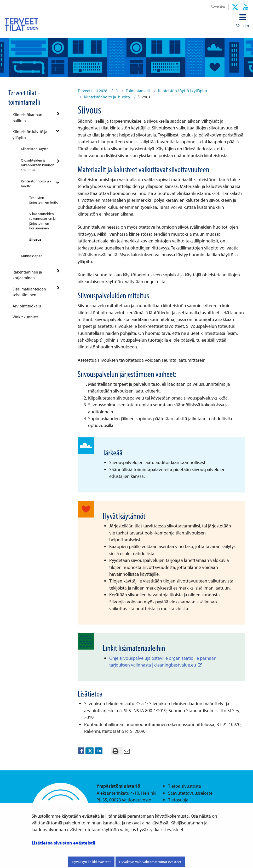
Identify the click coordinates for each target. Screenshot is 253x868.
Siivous (35, 239)
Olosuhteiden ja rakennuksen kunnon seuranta (38, 165)
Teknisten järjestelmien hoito (44, 200)
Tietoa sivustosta (185, 786)
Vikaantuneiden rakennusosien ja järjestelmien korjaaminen (42, 221)
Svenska (218, 7)
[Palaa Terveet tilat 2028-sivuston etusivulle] (21, 24)
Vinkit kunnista (26, 317)
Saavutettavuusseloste (190, 793)
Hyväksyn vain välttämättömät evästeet (150, 862)
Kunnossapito (32, 256)
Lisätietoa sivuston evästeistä (64, 843)
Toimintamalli (137, 91)
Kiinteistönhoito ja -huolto (36, 183)
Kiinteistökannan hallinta (27, 117)
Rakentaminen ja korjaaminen (27, 275)
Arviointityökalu (27, 306)
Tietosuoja (178, 800)
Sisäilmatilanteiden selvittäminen (29, 292)
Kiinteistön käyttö (35, 149)
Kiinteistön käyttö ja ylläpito (30, 134)
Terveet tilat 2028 (92, 91)
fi (116, 91)
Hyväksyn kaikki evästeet (91, 862)
